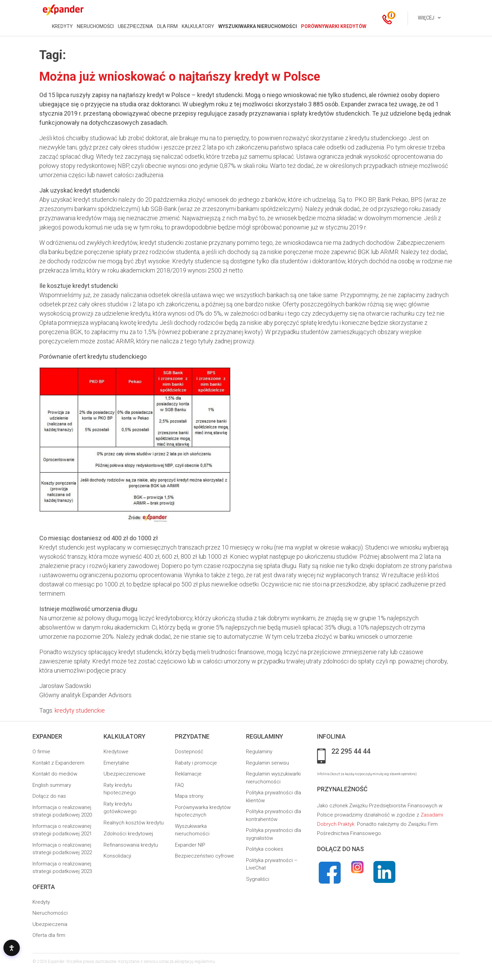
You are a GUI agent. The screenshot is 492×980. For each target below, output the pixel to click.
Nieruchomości (50, 913)
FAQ (179, 785)
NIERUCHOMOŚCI (95, 26)
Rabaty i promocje (196, 763)
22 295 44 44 (351, 752)
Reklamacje (188, 774)
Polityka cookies (265, 849)
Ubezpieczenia (50, 924)
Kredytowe (116, 752)
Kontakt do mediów (55, 774)
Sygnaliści (258, 879)
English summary (52, 785)
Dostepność (189, 752)
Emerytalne (116, 763)
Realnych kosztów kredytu (134, 823)
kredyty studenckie (80, 710)
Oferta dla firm (49, 935)
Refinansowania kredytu (131, 845)
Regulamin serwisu (268, 763)
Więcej (426, 18)
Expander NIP (190, 845)
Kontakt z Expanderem (58, 763)
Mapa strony (189, 796)
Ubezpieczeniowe (125, 774)
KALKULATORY (198, 26)
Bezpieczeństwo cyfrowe (204, 856)
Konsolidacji (117, 856)
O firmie (41, 752)
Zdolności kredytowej (128, 834)
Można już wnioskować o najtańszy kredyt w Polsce (180, 77)
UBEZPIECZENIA (135, 26)
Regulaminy (259, 752)
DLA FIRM (167, 26)
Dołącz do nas (49, 796)
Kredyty (41, 902)
